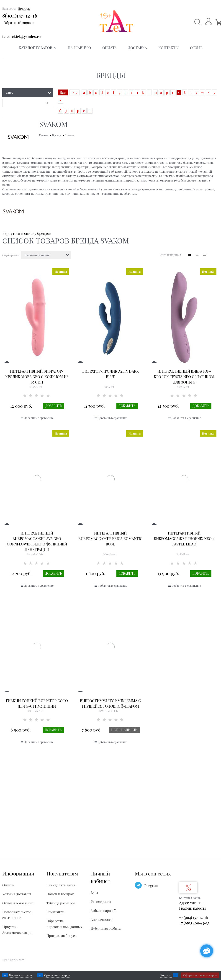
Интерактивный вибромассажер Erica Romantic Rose (110, 539)
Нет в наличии (124, 730)
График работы (192, 908)
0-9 (75, 92)
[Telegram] (138, 885)
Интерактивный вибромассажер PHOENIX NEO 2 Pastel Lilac (184, 539)
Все (63, 92)
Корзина (166, 975)
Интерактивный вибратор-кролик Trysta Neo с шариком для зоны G (184, 377)
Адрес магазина (192, 903)
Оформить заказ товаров (200, 975)
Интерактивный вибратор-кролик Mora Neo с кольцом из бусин (37, 377)
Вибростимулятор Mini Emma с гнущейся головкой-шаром (110, 703)
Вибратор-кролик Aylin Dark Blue (110, 374)
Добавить (54, 406)
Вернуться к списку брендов (27, 233)
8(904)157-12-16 (20, 15)
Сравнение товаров (57, 975)
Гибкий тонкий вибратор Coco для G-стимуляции (37, 703)
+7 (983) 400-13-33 (194, 923)
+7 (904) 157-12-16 (193, 917)
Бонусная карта (190, 898)
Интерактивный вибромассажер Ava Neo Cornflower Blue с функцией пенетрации (37, 541)
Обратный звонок (19, 23)
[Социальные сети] (207, 951)
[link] (190, 255)
